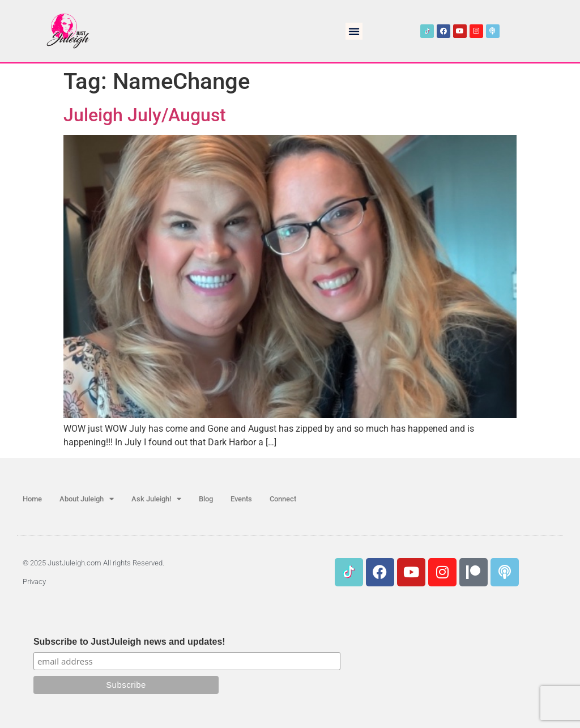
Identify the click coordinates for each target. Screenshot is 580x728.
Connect (283, 499)
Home (32, 499)
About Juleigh (87, 499)
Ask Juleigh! (156, 499)
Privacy (34, 582)
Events (241, 499)
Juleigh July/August (145, 115)
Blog (206, 499)
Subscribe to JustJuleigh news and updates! (129, 642)
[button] (354, 31)
